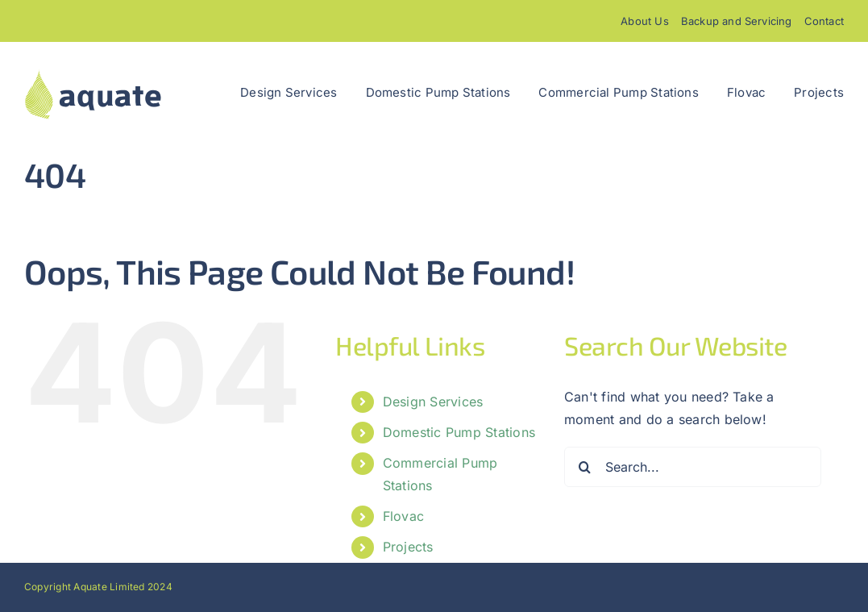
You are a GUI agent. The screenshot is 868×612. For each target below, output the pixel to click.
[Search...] (693, 467)
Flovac (403, 516)
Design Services (433, 402)
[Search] (584, 467)
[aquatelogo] (93, 74)
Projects (408, 547)
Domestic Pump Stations (459, 432)
